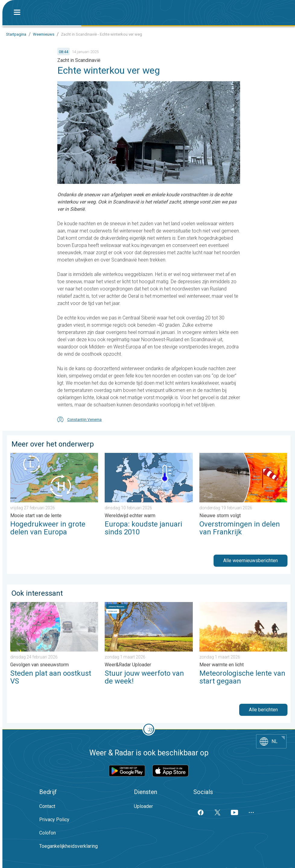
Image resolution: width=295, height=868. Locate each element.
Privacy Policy (54, 820)
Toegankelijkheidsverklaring (68, 846)
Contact (47, 806)
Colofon (48, 833)
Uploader (143, 806)
